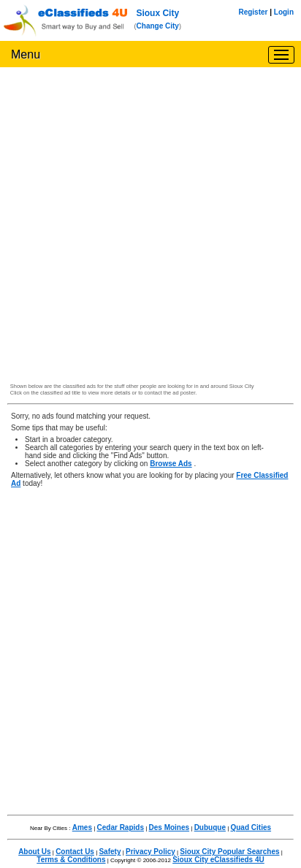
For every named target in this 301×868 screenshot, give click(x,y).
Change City (158, 26)
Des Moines (169, 827)
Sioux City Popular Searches (229, 852)
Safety (110, 852)
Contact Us (75, 852)
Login (284, 12)
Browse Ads (171, 464)
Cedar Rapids (121, 827)
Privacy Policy (150, 852)
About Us (34, 852)
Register (253, 12)
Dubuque (210, 827)
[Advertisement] (150, 229)
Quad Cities (251, 827)
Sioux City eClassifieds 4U (218, 860)
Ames (82, 827)
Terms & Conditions (71, 860)
